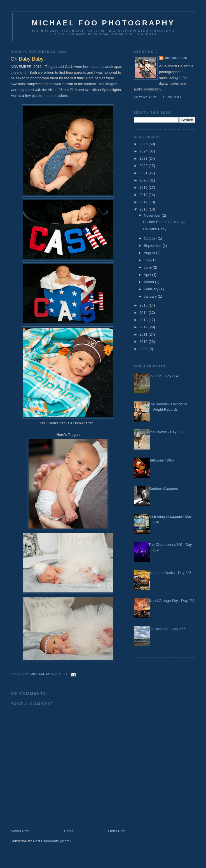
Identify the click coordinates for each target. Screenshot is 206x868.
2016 (144, 209)
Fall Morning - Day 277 (167, 629)
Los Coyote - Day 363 (166, 432)
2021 (144, 173)
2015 (144, 305)
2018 (144, 195)
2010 (144, 342)
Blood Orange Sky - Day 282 (171, 601)
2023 (144, 158)
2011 (144, 334)
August (150, 253)
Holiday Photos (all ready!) (164, 222)
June (148, 267)
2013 (144, 320)
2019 (144, 187)
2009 (144, 349)
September (153, 246)
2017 (144, 202)
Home (69, 831)
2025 (144, 144)
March (149, 282)
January (151, 296)
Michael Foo (176, 58)
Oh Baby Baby (154, 229)
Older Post (117, 831)
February (152, 289)
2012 (144, 327)
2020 (144, 180)
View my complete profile (158, 97)
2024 (144, 151)
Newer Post (20, 831)
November (153, 215)
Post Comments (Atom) (52, 841)
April (148, 275)
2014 (144, 313)
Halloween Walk (161, 460)
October (151, 238)
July (148, 260)
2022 (144, 166)
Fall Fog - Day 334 (163, 376)
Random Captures (163, 488)
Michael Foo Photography (103, 23)
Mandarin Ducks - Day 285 (170, 573)
